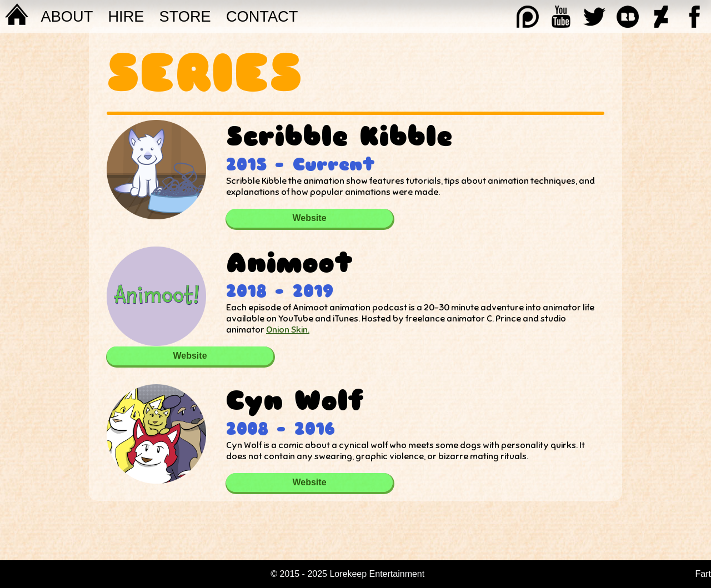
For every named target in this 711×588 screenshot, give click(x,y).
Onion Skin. (288, 330)
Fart (703, 574)
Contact (262, 16)
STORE (185, 16)
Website (309, 218)
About (67, 16)
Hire (126, 16)
